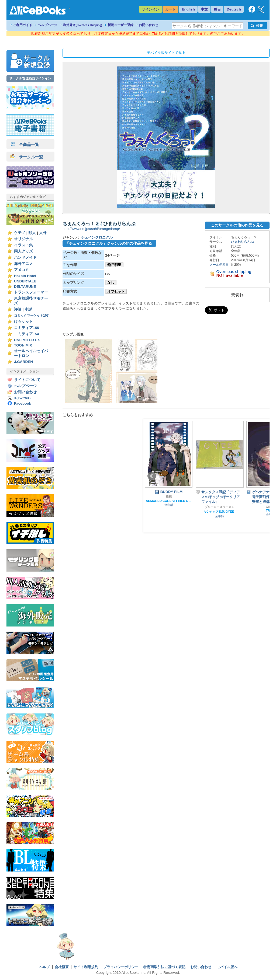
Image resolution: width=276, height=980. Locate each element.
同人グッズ (23, 251)
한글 (217, 9)
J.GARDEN (23, 362)
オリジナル (23, 239)
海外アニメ (23, 264)
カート (170, 9)
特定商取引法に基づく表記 (164, 967)
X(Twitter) (22, 398)
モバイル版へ (227, 967)
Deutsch (234, 9)
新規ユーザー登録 (120, 25)
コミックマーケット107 (31, 316)
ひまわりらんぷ (242, 242)
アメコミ (22, 270)
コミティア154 (27, 334)
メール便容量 (219, 265)
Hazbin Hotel (25, 276)
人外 (43, 233)
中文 (204, 9)
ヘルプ (44, 967)
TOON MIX (23, 345)
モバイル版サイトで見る (166, 53)
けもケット (23, 322)
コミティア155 (27, 328)
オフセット (116, 291)
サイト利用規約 (86, 967)
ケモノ (20, 233)
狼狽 (169, 496)
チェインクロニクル (97, 237)
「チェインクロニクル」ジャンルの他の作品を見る (109, 243)
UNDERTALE (25, 281)
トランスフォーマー (31, 292)
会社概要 (62, 967)
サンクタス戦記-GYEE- (219, 512)
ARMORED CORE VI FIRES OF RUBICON (169, 501)
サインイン (151, 9)
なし (111, 283)
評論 (18, 309)
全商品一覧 (25, 144)
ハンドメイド (25, 258)
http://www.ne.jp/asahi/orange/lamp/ (91, 229)
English (188, 9)
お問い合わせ (149, 25)
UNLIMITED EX (27, 340)
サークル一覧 (27, 157)
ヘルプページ (47, 25)
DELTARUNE (25, 287)
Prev (152, 476)
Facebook (23, 403)
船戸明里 (114, 265)
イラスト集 (23, 245)
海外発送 (82, 25)
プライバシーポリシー (121, 967)
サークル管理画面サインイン (30, 78)
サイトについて (27, 380)
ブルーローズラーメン (219, 507)
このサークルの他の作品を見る (237, 225)
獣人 (32, 233)
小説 (28, 309)
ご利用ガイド (23, 25)
